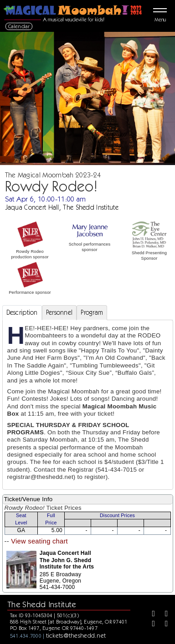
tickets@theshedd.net (76, 635)
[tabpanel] (88, 405)
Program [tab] (92, 312)
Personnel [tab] (59, 312)
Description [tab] (22, 312)
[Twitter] (163, 614)
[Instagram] (150, 624)
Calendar (19, 26)
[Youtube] (163, 624)
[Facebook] (150, 614)
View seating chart (39, 541)
